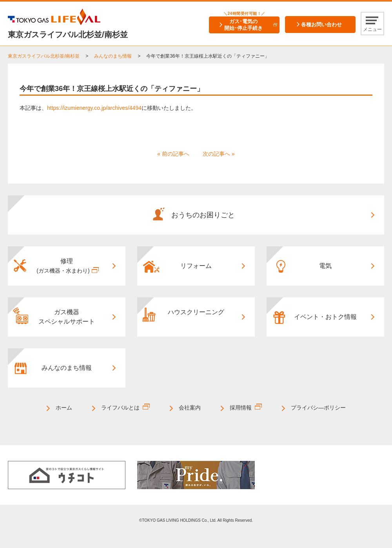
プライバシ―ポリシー (318, 408)
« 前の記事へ (173, 154)
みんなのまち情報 (113, 56)
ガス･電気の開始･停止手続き (243, 25)
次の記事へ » (219, 154)
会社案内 (190, 408)
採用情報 (241, 408)
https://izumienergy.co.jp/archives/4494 (94, 108)
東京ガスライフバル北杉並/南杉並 (44, 56)
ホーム (64, 408)
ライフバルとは (120, 408)
